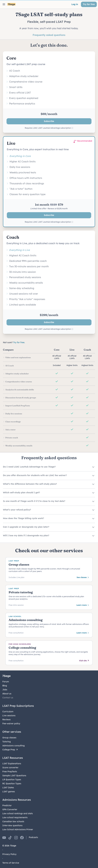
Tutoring (7, 742)
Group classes (9, 738)
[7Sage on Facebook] (22, 838)
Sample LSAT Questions (14, 776)
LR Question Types (12, 780)
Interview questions (12, 825)
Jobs (5, 690)
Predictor (7, 805)
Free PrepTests (10, 772)
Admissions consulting (14, 746)
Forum (6, 682)
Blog (5, 686)
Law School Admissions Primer (18, 829)
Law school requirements (15, 817)
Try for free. (19, 342)
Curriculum (8, 712)
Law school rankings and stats (18, 813)
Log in (75, 4)
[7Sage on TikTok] (10, 838)
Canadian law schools (13, 821)
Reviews (6, 720)
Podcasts (33, 837)
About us (7, 694)
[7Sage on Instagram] (16, 838)
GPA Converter (10, 809)
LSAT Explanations (12, 764)
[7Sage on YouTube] (4, 838)
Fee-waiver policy (11, 724)
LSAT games (9, 792)
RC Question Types (12, 784)
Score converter (10, 768)
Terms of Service (11, 863)
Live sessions (9, 716)
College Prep (10, 750)
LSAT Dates (8, 788)
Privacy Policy (9, 854)
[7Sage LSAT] (12, 4)
